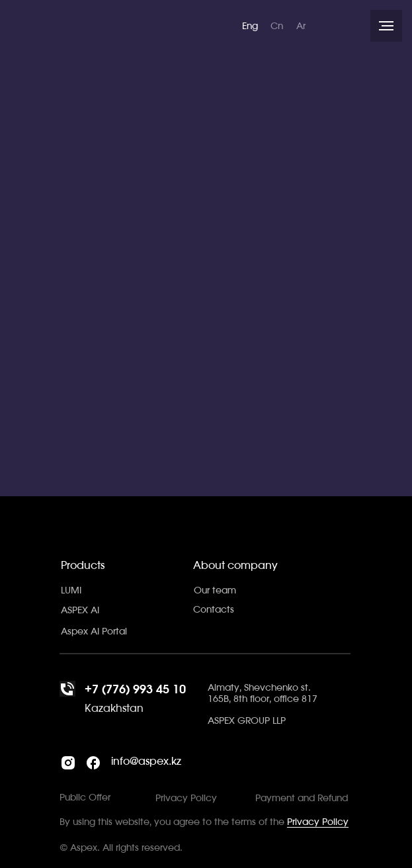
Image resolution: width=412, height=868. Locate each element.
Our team (215, 591)
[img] (110, 25)
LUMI (71, 591)
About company (235, 566)
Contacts (214, 610)
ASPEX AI (80, 611)
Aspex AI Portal (94, 632)
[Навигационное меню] (386, 26)
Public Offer (85, 798)
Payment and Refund (302, 799)
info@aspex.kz (146, 761)
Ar (301, 26)
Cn (277, 26)
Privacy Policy (318, 822)
